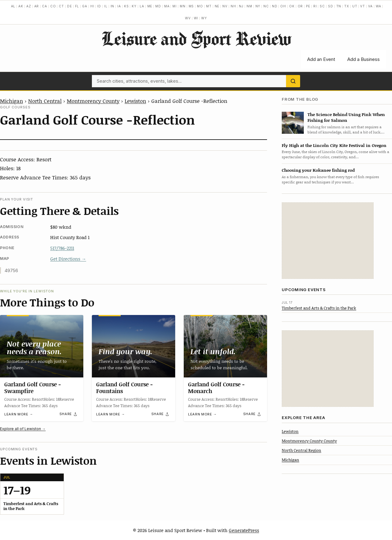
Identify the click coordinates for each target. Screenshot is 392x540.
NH (233, 6)
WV (188, 18)
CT (61, 6)
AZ (29, 6)
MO (200, 6)
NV (225, 6)
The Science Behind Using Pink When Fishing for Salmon (346, 117)
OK (292, 6)
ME (150, 6)
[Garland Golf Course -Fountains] (134, 346)
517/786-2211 (62, 248)
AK (21, 6)
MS (191, 6)
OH (283, 6)
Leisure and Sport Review (196, 38)
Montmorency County (93, 101)
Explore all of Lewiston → (23, 429)
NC (266, 6)
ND (275, 6)
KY (134, 6)
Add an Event (321, 59)
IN (113, 6)
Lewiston (135, 101)
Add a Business (364, 59)
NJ (241, 6)
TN (339, 6)
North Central (45, 101)
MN (183, 6)
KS (126, 6)
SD (331, 6)
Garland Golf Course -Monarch (216, 388)
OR (300, 6)
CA (45, 6)
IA (119, 6)
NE (217, 6)
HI (92, 6)
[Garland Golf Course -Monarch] (225, 346)
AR (37, 6)
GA (85, 6)
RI (315, 6)
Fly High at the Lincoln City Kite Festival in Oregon (334, 145)
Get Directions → (68, 259)
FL (77, 6)
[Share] (69, 414)
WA (379, 6)
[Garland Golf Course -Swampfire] (42, 346)
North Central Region (302, 450)
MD (158, 6)
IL (106, 6)
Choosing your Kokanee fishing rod (318, 170)
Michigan (11, 101)
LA (142, 6)
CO (53, 6)
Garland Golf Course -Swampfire (33, 388)
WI (196, 18)
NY (258, 6)
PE (308, 6)
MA (167, 6)
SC (322, 6)
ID (99, 6)
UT (355, 6)
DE (70, 6)
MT (209, 6)
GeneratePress (244, 530)
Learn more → (19, 414)
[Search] (293, 81)
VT (363, 6)
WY (204, 18)
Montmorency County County (309, 441)
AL (13, 6)
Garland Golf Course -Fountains (124, 388)
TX (347, 6)
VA (370, 6)
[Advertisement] (328, 241)
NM (249, 6)
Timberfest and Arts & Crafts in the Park (319, 308)
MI (175, 6)
